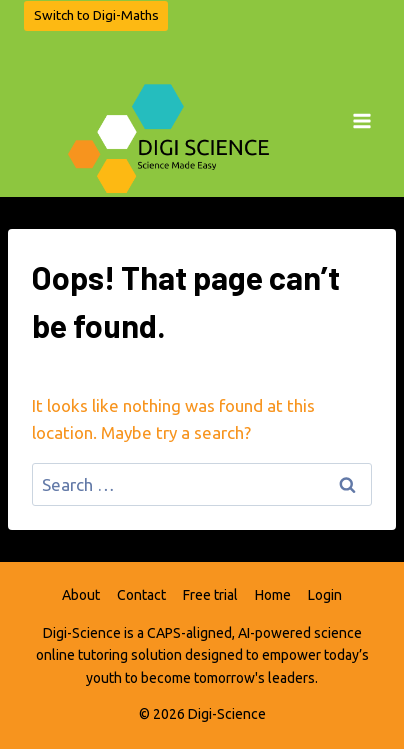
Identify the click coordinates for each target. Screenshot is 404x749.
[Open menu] (361, 114)
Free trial (210, 595)
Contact (141, 595)
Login (325, 595)
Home (273, 595)
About (81, 595)
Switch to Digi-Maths (96, 15)
